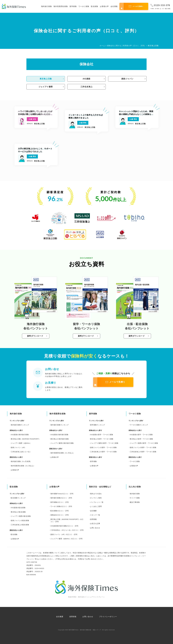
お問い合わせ (95, 528)
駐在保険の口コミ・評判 (60, 511)
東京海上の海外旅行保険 (60, 439)
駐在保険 (94, 6)
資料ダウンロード (35, 336)
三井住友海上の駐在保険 (20, 525)
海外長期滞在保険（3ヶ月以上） (23, 466)
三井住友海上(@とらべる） (21, 452)
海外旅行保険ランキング (20, 425)
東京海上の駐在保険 (18, 512)
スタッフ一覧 (95, 515)
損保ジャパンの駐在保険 (20, 521)
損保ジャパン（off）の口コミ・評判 (64, 534)
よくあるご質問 (96, 506)
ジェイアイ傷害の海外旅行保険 (62, 443)
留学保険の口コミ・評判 (60, 502)
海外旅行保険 (46, 6)
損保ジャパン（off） (18, 447)
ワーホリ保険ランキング (139, 425)
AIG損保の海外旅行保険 (20, 435)
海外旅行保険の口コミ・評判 (61, 498)
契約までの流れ (96, 494)
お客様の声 (104, 6)
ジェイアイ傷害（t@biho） (21, 443)
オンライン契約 (96, 498)
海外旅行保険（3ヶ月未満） (21, 461)
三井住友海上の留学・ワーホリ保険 (103, 452)
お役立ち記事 (95, 524)
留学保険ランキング (98, 425)
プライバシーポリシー (108, 617)
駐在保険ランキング (18, 498)
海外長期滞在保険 (61, 6)
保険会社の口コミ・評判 (60, 515)
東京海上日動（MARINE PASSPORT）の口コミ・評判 (67, 521)
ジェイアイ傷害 (46, 87)
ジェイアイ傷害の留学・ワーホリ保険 (104, 443)
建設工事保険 (135, 502)
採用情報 (93, 519)
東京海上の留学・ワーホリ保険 (102, 439)
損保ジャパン (127, 79)
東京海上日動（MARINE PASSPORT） (26, 439)
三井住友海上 (87, 87)
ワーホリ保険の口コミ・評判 (61, 506)
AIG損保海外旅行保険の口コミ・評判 (64, 526)
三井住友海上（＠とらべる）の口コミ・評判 (67, 530)
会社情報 (114, 6)
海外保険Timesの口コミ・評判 (62, 494)
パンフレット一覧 (97, 502)
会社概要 (93, 511)
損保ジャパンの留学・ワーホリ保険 (103, 447)
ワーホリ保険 (84, 6)
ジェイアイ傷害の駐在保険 (21, 516)
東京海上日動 (46, 79)
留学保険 (73, 6)
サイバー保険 (135, 498)
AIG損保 (86, 79)
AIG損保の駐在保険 (18, 508)
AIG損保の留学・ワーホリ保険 (102, 435)
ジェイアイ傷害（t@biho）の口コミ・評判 (66, 539)
